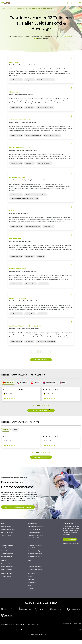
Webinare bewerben (7, 567)
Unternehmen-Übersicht (36, 538)
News (30, 577)
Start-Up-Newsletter (7, 532)
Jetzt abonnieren (70, 539)
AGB (12, 630)
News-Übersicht (6, 535)
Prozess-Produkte (6, 551)
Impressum (4, 630)
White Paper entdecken (35, 545)
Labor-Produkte (6, 548)
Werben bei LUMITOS (7, 624)
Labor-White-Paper (34, 548)
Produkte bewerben (7, 554)
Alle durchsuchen (41, 360)
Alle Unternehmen (41, 457)
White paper (32, 582)
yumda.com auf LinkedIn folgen (71, 544)
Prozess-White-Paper (35, 551)
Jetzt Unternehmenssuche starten (18, 507)
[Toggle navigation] (80, 3)
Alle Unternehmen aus (41, 410)
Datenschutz (20, 630)
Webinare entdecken (7, 564)
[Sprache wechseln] (75, 3)
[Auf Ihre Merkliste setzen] (71, 58)
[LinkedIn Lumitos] (80, 630)
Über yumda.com (33, 624)
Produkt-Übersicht (7, 556)
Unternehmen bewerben (36, 535)
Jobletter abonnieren (35, 567)
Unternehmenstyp (65, 36)
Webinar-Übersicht (7, 569)
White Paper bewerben (35, 554)
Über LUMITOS (21, 624)
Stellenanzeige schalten (36, 569)
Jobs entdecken (33, 564)
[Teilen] (71, 3)
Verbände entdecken (34, 532)
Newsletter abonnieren (8, 529)
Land (35, 38)
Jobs (30, 585)
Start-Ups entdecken (35, 529)
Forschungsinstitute (7, 577)
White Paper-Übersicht (35, 556)
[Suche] (67, 3)
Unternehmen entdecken (36, 527)
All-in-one (31, 591)
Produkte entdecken (7, 545)
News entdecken (6, 527)
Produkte (31, 580)
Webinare (31, 588)
